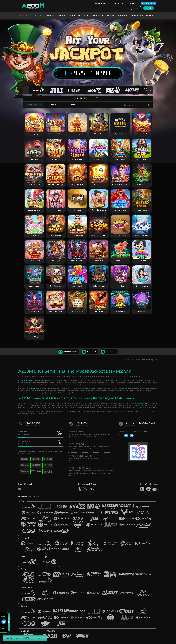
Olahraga (83, 15)
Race (62, 15)
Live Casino (50, 15)
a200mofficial (108, 352)
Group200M (89, 352)
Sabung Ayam (137, 15)
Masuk (136, 8)
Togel (72, 15)
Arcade (111, 15)
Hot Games (27, 15)
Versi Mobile (132, 3)
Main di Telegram (149, 3)
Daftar (148, 8)
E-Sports (122, 15)
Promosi (150, 15)
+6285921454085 (68, 352)
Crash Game (98, 15)
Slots (38, 15)
